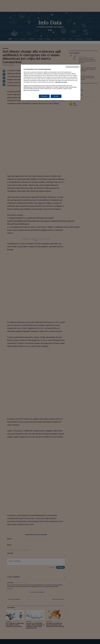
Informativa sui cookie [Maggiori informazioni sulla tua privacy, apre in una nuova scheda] (61, 82)
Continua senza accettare (72, 67)
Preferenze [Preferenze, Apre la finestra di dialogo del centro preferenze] (44, 96)
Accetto (56, 96)
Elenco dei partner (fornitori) (31, 90)
